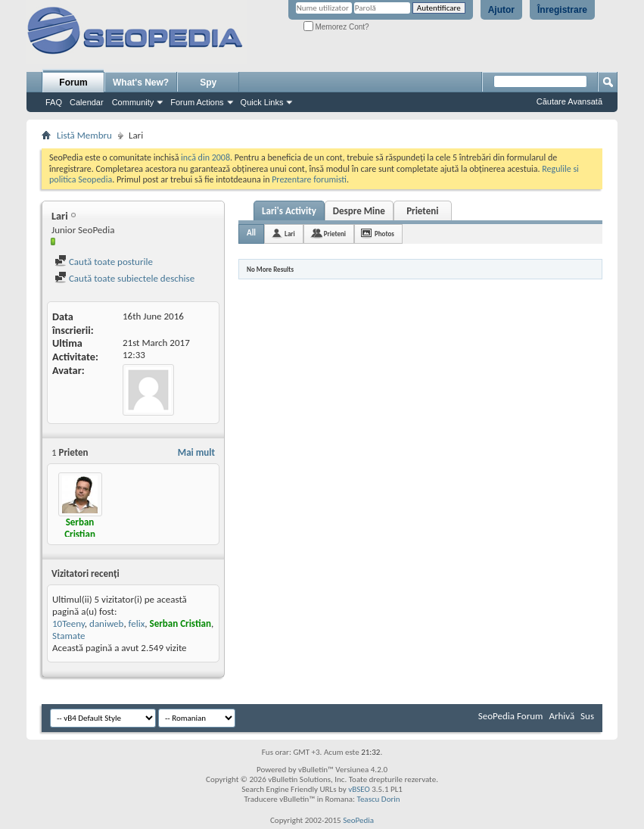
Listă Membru (84, 135)
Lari (290, 234)
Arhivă (562, 716)
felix (137, 623)
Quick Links (262, 102)
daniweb (106, 623)
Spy (208, 83)
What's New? (141, 83)
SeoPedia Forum (511, 716)
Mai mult (196, 452)
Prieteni (422, 211)
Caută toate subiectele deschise (124, 278)
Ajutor (501, 10)
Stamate (69, 636)
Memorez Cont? (336, 27)
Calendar (87, 102)
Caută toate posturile (104, 262)
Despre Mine (359, 211)
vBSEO (359, 789)
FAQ (54, 102)
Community (133, 102)
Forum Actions (197, 102)
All (251, 233)
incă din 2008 (205, 157)
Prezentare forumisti (309, 179)
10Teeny (68, 623)
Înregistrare (562, 10)
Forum (73, 83)
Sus (587, 716)
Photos (384, 234)
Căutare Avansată (569, 101)
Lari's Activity (289, 211)
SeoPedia (358, 820)
